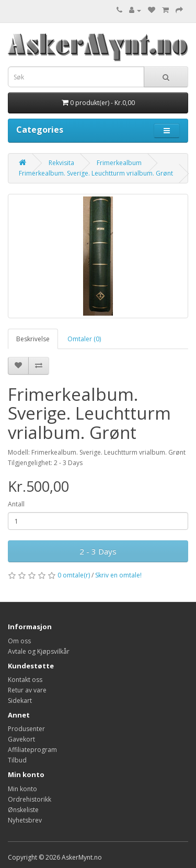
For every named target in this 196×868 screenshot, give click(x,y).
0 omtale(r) (74, 575)
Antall (16, 504)
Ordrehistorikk (30, 799)
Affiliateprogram (32, 750)
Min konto (22, 789)
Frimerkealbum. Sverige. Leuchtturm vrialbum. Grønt (96, 173)
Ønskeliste (23, 810)
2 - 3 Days (98, 551)
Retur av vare (27, 690)
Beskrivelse (33, 339)
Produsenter (26, 729)
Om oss (19, 641)
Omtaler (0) (84, 339)
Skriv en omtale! (118, 575)
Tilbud (17, 760)
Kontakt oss (25, 680)
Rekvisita (61, 163)
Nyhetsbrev (25, 820)
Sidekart (20, 701)
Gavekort (21, 739)
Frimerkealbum (119, 163)
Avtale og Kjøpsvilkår (39, 651)
